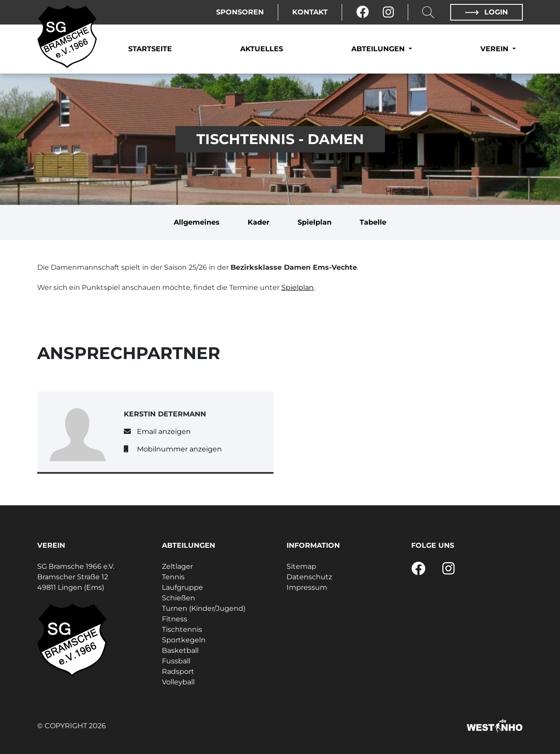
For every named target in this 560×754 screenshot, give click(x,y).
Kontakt (310, 12)
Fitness (175, 619)
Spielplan (315, 222)
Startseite (150, 49)
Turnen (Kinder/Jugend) (204, 608)
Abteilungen (379, 49)
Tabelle (373, 222)
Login (486, 12)
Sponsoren (240, 12)
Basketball (180, 650)
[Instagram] (388, 12)
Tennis (173, 577)
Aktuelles (262, 49)
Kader (259, 222)
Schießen (178, 598)
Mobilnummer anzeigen (179, 449)
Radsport (178, 671)
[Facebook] (362, 12)
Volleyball (178, 682)
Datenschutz (309, 577)
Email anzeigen (164, 432)
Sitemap (301, 566)
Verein (495, 49)
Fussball (176, 661)
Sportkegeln (184, 640)
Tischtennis (182, 629)
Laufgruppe (182, 587)
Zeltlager (177, 566)
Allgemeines (197, 222)
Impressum (307, 587)
